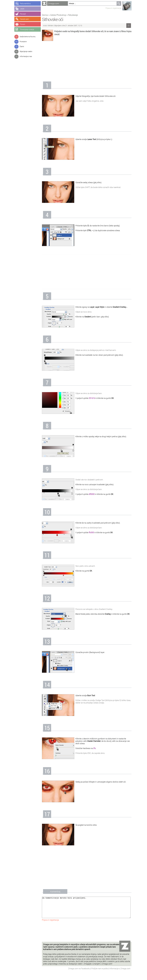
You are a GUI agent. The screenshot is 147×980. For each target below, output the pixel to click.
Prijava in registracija (113, 8)
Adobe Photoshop (58, 15)
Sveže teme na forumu (28, 37)
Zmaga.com (54, 3)
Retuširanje (73, 15)
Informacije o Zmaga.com (120, 973)
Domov (45, 15)
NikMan (51, 25)
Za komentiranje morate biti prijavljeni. (86, 910)
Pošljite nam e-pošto (100, 973)
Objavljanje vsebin (26, 51)
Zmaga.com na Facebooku (79, 973)
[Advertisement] (87, 62)
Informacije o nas (26, 56)
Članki (22, 46)
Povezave (23, 41)
